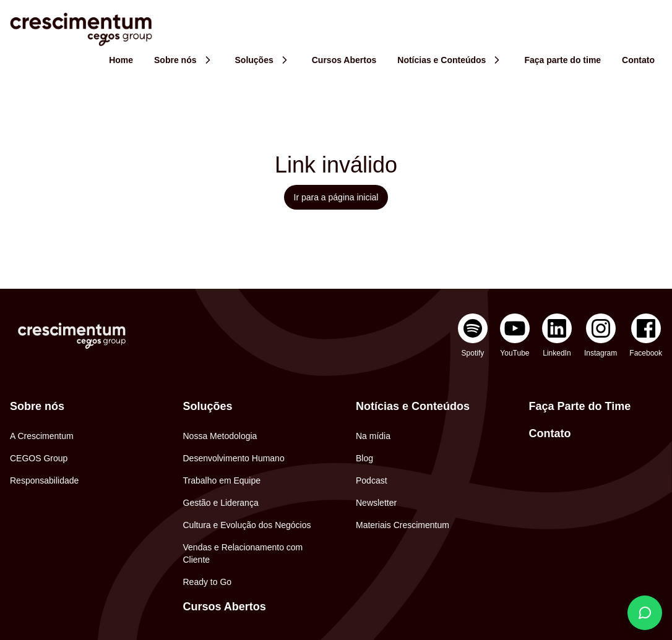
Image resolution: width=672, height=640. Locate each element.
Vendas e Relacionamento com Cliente (243, 553)
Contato (550, 433)
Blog (364, 458)
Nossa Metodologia (220, 436)
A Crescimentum (42, 436)
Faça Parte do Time (580, 406)
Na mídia (373, 436)
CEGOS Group (39, 458)
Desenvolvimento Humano (234, 458)
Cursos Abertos (225, 607)
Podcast (372, 480)
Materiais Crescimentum (403, 525)
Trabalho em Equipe (222, 480)
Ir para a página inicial (336, 197)
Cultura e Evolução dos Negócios (247, 525)
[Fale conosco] (645, 613)
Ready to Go (208, 582)
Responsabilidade (44, 480)
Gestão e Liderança (221, 503)
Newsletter (376, 503)
